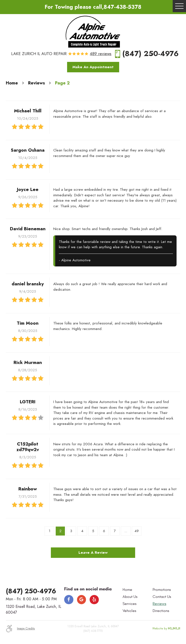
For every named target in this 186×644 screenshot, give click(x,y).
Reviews (36, 83)
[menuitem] (136, 590)
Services (129, 604)
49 (137, 531)
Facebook (69, 600)
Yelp (94, 600)
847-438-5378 (123, 7)
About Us (130, 597)
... (126, 531)
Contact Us (162, 597)
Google (82, 600)
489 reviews (101, 54)
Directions (161, 611)
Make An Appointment (93, 67)
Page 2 (62, 83)
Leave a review (93, 553)
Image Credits (26, 628)
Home (12, 83)
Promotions (162, 590)
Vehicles (129, 611)
